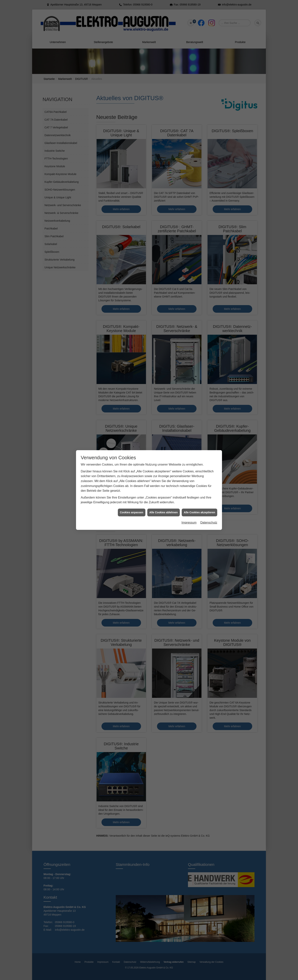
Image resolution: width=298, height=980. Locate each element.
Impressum (189, 523)
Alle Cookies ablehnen (164, 512)
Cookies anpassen (132, 512)
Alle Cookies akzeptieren (199, 512)
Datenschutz (209, 523)
